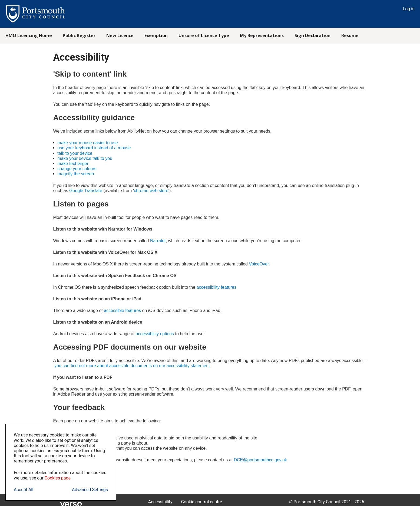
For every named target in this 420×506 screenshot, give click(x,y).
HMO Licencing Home (29, 35)
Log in (409, 9)
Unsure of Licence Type (204, 35)
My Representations (262, 35)
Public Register (79, 35)
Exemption (156, 35)
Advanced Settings (90, 490)
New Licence (120, 35)
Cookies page (58, 478)
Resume (350, 35)
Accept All (24, 490)
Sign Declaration (312, 35)
